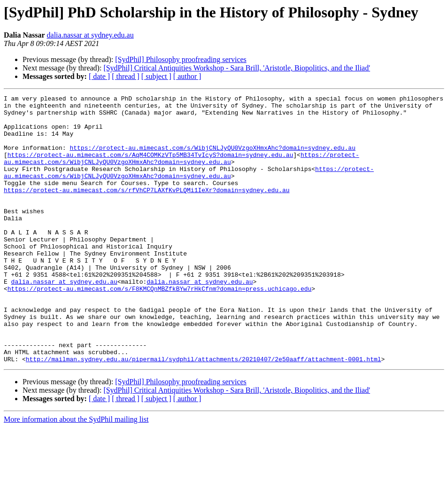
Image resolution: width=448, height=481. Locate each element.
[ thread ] (126, 76)
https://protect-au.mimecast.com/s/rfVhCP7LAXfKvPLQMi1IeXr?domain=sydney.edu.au (147, 209)
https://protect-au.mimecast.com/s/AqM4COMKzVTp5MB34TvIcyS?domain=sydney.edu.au (150, 167)
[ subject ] (156, 76)
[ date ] (99, 76)
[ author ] (187, 76)
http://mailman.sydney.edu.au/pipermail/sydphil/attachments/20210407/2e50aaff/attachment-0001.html (204, 412)
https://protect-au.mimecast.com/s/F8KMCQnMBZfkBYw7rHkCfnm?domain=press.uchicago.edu (159, 328)
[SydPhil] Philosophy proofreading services (181, 59)
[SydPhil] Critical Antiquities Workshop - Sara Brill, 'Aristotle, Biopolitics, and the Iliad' (237, 68)
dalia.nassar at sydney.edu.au (90, 35)
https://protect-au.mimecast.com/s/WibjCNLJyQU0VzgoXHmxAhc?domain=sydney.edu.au (212, 159)
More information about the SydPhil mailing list (76, 473)
